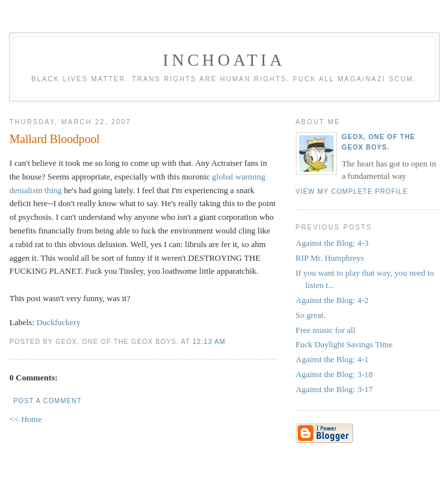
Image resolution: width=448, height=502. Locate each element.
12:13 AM (209, 342)
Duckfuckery (59, 322)
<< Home (26, 419)
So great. (311, 315)
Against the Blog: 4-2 (332, 300)
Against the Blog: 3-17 (335, 389)
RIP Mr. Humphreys (330, 258)
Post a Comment (48, 401)
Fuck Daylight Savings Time (344, 344)
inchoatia (224, 60)
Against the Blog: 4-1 (332, 359)
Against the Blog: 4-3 (332, 243)
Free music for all (326, 330)
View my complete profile (352, 192)
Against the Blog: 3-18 (335, 374)
